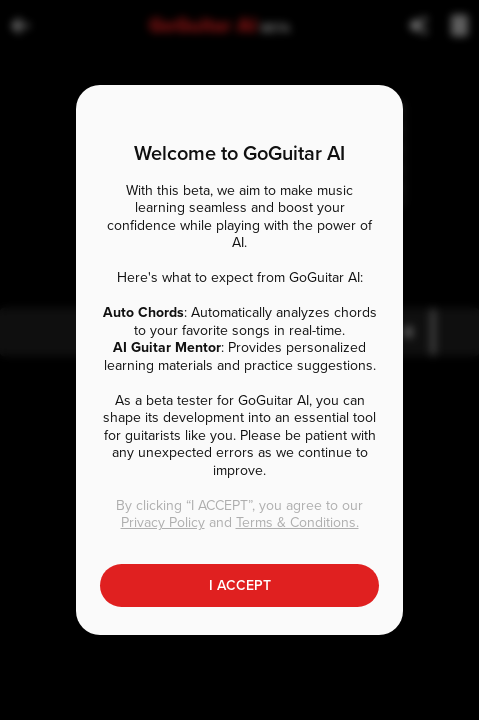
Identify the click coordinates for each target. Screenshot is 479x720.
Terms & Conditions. (297, 522)
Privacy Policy (163, 522)
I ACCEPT (240, 585)
